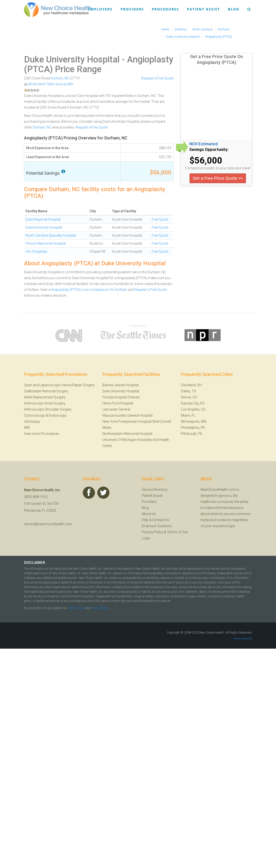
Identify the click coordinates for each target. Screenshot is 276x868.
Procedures (166, 9)
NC (67, 78)
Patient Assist (203, 9)
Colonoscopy (35, 415)
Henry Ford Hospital (118, 403)
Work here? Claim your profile (49, 84)
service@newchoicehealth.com (48, 524)
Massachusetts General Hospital (127, 415)
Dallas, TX (188, 391)
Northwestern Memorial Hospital (127, 434)
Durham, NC (42, 127)
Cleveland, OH (191, 385)
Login (146, 538)
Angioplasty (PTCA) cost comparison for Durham (89, 290)
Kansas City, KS (193, 403)
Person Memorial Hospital (46, 243)
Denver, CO (189, 397)
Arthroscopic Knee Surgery (45, 403)
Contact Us (161, 520)
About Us (149, 514)
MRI (27, 428)
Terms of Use (177, 532)
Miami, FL (188, 415)
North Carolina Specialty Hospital (51, 235)
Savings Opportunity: (209, 150)
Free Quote (160, 219)
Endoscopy (58, 415)
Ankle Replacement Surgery (45, 397)
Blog (234, 9)
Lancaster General (116, 409)
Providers (132, 9)
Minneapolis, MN (194, 421)
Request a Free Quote (157, 78)
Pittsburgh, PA (192, 434)
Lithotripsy (32, 421)
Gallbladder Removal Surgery (46, 391)
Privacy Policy (153, 532)
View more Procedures (42, 434)
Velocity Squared (243, 639)
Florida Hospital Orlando (121, 397)
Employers (100, 9)
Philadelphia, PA (193, 428)
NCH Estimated (204, 144)
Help (145, 520)
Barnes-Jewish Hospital (121, 385)
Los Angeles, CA (193, 409)
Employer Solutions (157, 526)
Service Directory (155, 490)
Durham (57, 78)
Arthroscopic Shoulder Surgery (48, 409)
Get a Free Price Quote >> (218, 178)
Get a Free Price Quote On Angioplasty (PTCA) (217, 59)
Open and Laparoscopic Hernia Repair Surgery (59, 385)
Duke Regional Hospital (43, 219)
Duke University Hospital (72, 60)
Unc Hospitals (36, 251)
